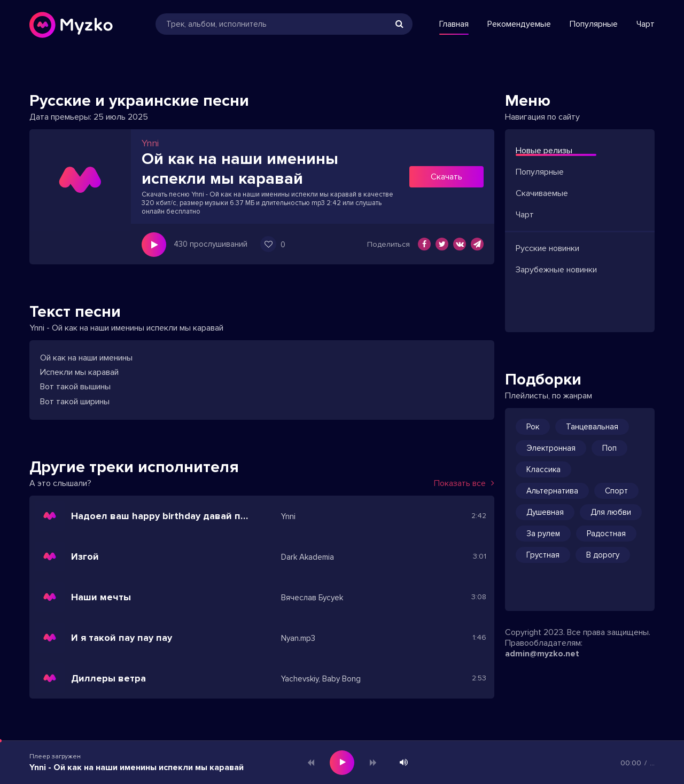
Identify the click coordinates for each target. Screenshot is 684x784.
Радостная (606, 534)
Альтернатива (552, 491)
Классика (543, 469)
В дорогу (603, 555)
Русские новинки (547, 248)
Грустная (543, 555)
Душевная (545, 512)
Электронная (551, 448)
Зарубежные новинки (556, 270)
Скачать (446, 177)
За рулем (543, 534)
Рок (533, 427)
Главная (454, 24)
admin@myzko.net (542, 654)
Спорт (616, 491)
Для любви (611, 512)
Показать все (464, 483)
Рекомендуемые (519, 24)
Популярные (594, 24)
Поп (609, 448)
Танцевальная (592, 427)
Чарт (646, 24)
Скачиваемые (542, 193)
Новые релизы (544, 151)
